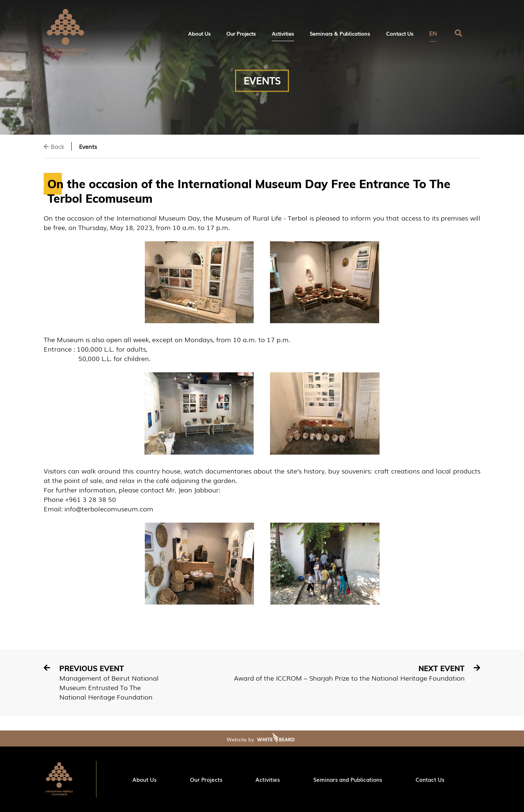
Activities (283, 33)
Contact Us (400, 33)
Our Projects (241, 33)
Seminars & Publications (340, 33)
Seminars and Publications (348, 779)
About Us (199, 33)
